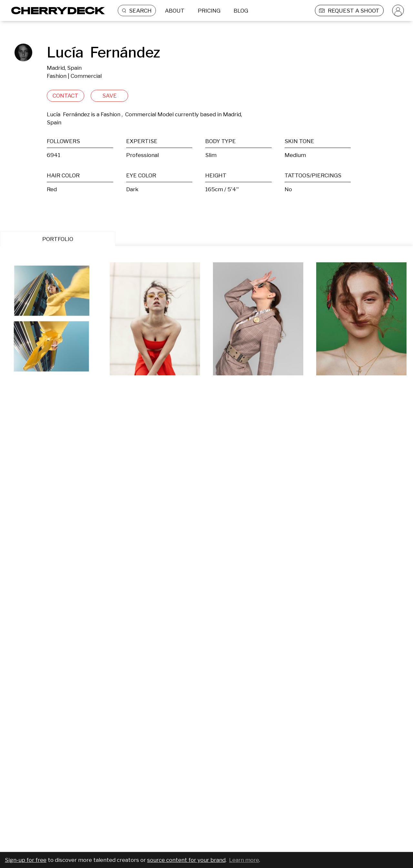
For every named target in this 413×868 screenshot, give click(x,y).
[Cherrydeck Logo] (56, 10)
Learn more (244, 860)
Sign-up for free (26, 860)
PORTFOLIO (58, 239)
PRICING (209, 11)
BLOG (241, 11)
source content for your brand (186, 860)
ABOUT (175, 11)
